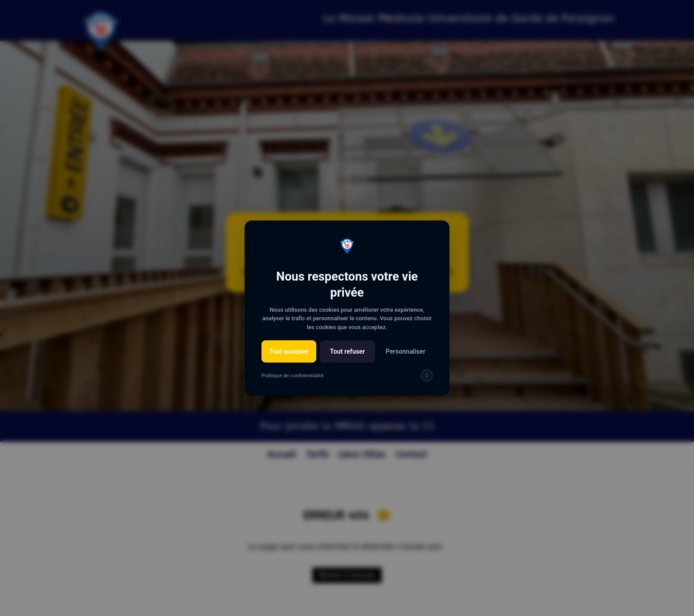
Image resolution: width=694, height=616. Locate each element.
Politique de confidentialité (292, 375)
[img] (427, 375)
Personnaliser (406, 352)
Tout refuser (348, 352)
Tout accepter (289, 352)
